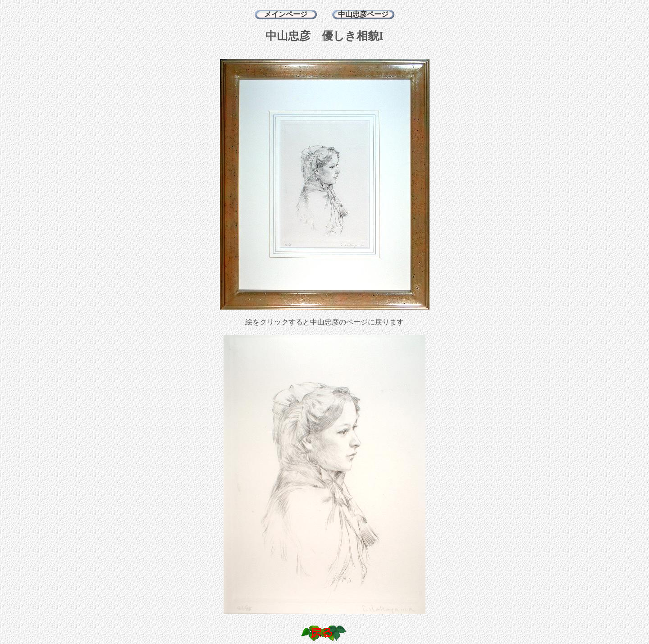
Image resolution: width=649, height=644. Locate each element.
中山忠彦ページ (363, 14)
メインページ (286, 14)
